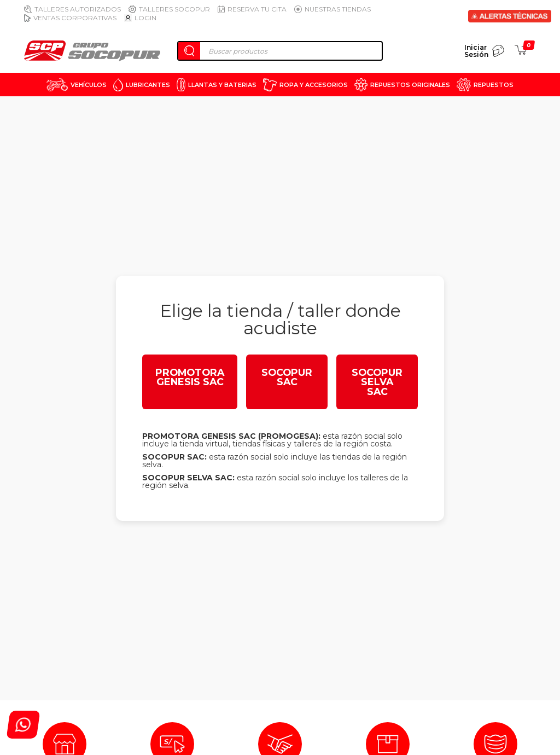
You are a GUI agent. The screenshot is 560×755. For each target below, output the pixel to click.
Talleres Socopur (169, 9)
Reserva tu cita (252, 9)
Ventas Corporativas (70, 18)
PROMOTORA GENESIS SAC (190, 377)
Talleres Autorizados (72, 9)
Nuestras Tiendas (332, 9)
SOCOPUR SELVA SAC (377, 382)
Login (140, 18)
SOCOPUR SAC (287, 377)
